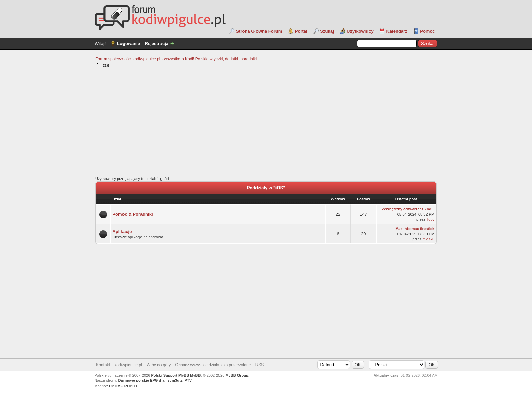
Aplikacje (122, 231)
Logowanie (129, 44)
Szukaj (327, 31)
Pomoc (427, 31)
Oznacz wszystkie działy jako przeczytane (213, 365)
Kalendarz (397, 31)
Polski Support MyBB (170, 375)
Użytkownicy (360, 31)
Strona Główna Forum (259, 31)
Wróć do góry (159, 365)
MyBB (195, 375)
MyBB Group (237, 375)
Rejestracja (157, 44)
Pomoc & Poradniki (132, 214)
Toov (430, 219)
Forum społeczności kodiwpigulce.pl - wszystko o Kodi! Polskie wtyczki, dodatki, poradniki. (177, 59)
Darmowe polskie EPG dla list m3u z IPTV (155, 380)
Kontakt (103, 365)
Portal (301, 31)
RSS (260, 365)
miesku (428, 239)
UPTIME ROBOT (123, 386)
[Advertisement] (266, 123)
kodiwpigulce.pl (128, 365)
